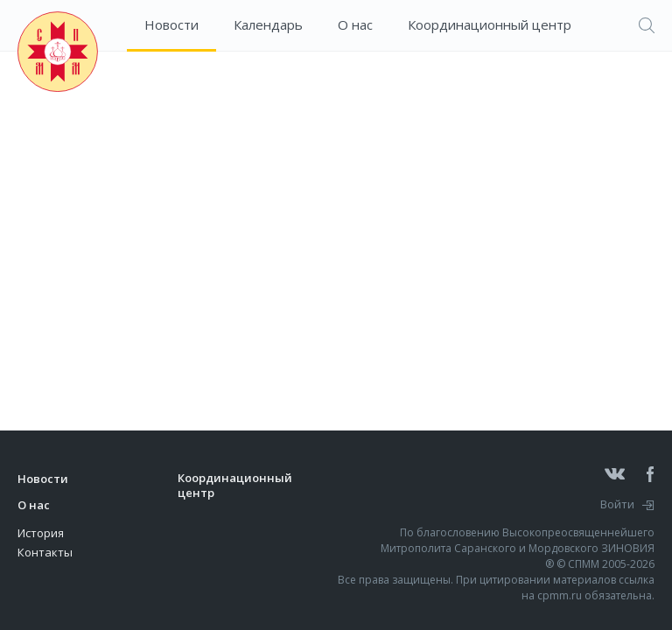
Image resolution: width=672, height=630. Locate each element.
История (41, 533)
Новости (171, 24)
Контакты (45, 552)
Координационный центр (490, 24)
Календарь (268, 24)
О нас (355, 24)
